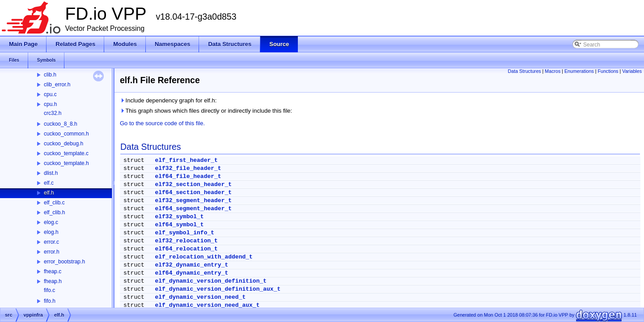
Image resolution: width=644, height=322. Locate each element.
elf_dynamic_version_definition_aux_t (218, 289)
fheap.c (53, 271)
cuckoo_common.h (66, 134)
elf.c (49, 183)
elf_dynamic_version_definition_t (211, 281)
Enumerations (579, 71)
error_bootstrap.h (64, 262)
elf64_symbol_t (179, 225)
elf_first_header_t (186, 160)
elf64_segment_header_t (193, 209)
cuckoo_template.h (66, 163)
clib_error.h (57, 85)
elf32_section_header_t (193, 184)
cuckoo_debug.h (64, 144)
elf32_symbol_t (179, 217)
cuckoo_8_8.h (61, 124)
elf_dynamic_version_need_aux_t (207, 305)
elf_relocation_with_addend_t (203, 257)
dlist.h (51, 173)
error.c (51, 242)
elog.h (51, 232)
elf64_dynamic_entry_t (191, 273)
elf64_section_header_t (193, 193)
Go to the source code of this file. (162, 123)
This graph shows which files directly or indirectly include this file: (206, 111)
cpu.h (50, 104)
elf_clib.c (54, 203)
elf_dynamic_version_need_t (200, 297)
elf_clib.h (54, 212)
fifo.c (49, 290)
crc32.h (53, 113)
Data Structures (525, 71)
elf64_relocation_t (186, 249)
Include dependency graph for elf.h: (168, 100)
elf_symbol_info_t (184, 233)
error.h (52, 252)
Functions (608, 71)
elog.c (51, 222)
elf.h (49, 193)
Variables (632, 71)
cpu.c (50, 94)
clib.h (50, 75)
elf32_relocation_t (186, 241)
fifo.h (50, 301)
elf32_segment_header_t (193, 201)
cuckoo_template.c (66, 153)
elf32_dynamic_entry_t (191, 265)
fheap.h (53, 281)
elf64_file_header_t (188, 176)
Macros (553, 71)
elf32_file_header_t (188, 168)
